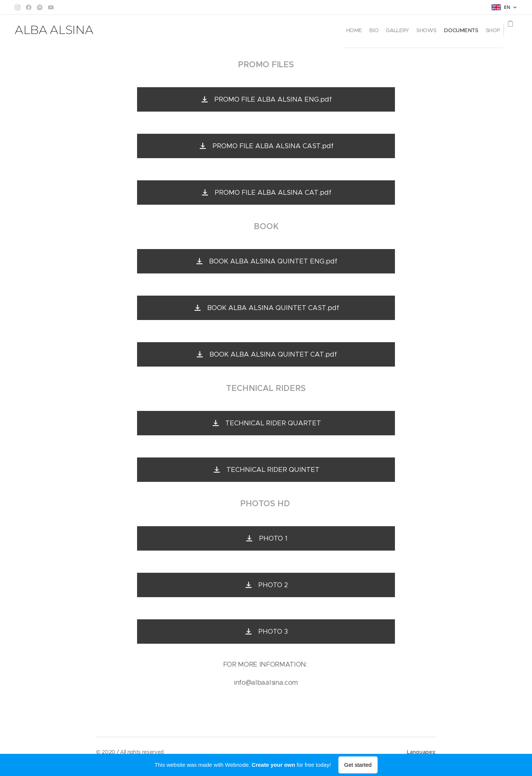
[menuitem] (305, 30)
